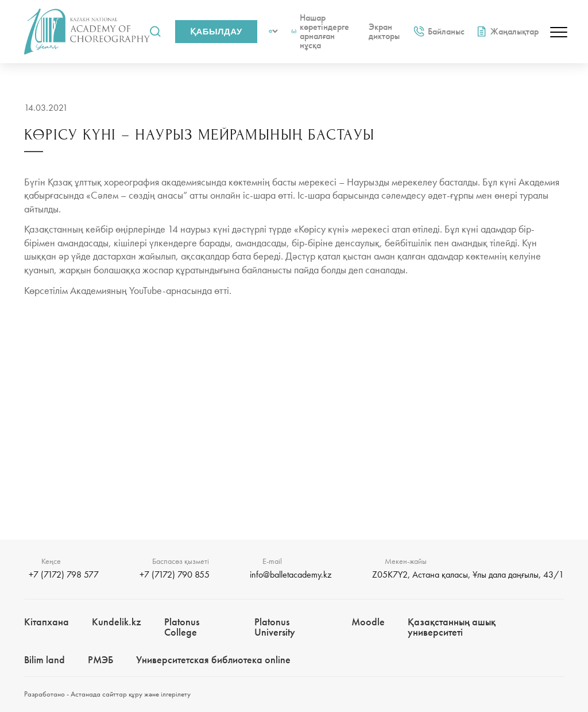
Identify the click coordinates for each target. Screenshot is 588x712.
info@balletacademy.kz (291, 574)
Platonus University (275, 627)
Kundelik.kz (117, 622)
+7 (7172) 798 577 (64, 574)
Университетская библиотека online (213, 659)
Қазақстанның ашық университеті (452, 627)
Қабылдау (216, 31)
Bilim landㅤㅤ (45, 659)
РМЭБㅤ (100, 659)
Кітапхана (47, 622)
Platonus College (182, 627)
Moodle (368, 622)
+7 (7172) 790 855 (175, 574)
